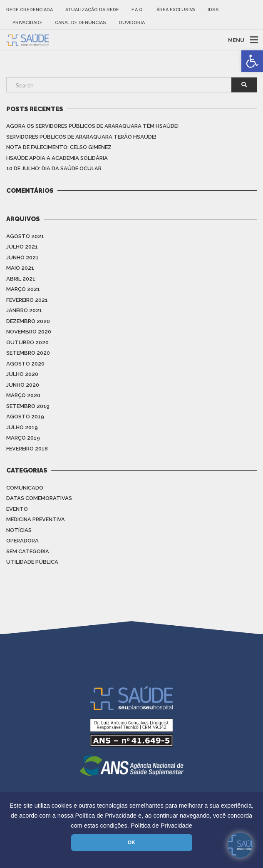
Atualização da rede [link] (92, 10)
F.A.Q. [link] (138, 10)
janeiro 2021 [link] (24, 310)
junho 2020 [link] (23, 385)
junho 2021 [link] (22, 257)
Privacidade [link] (27, 23)
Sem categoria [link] (28, 551)
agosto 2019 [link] (25, 417)
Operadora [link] (22, 541)
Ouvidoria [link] (132, 23)
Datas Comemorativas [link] (39, 498)
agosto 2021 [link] (25, 236)
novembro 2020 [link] (29, 332)
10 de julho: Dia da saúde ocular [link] (54, 168)
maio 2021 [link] (20, 268)
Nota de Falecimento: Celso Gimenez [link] (59, 147)
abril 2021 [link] (21, 279)
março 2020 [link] (23, 395)
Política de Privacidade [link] (161, 826)
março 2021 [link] (23, 289)
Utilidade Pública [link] (32, 562)
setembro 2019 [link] (28, 406)
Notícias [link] (19, 530)
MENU (236, 40)
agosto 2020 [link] (25, 364)
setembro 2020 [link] (28, 353)
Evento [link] (17, 509)
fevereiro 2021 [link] (27, 300)
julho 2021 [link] (22, 247)
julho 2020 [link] (22, 374)
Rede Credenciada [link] (30, 10)
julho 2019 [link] (22, 427)
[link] (252, 61)
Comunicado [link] (25, 488)
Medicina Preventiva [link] (36, 519)
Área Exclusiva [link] (176, 10)
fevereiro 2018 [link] (27, 449)
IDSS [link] (213, 10)
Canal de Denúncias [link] (81, 23)
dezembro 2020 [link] (28, 321)
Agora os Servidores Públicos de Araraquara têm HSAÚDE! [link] (92, 126)
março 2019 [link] (23, 438)
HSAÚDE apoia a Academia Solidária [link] (57, 158)
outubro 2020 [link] (27, 342)
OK (131, 843)
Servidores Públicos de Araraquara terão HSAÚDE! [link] (81, 137)
